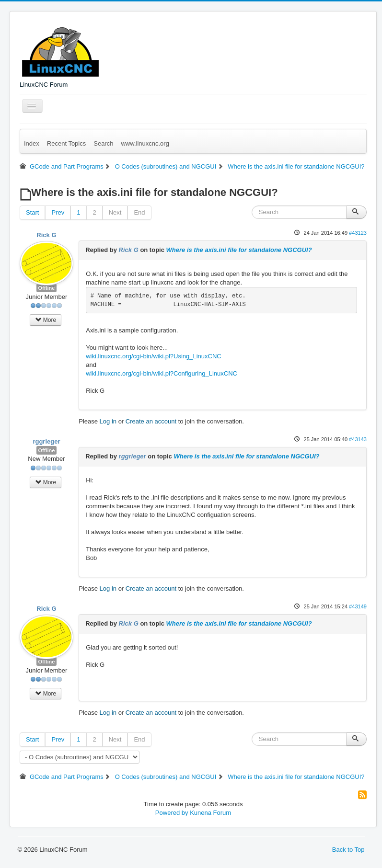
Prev (58, 212)
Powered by (172, 813)
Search (103, 143)
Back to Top (348, 850)
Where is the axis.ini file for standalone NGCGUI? (239, 250)
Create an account (151, 421)
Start (32, 212)
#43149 (358, 606)
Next (115, 212)
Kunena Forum (210, 813)
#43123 (358, 233)
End (139, 212)
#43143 (358, 439)
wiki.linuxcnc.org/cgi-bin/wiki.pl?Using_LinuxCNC (154, 356)
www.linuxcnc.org (145, 143)
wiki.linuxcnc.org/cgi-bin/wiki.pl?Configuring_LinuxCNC (162, 373)
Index (32, 143)
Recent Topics (66, 143)
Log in (108, 421)
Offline (47, 288)
